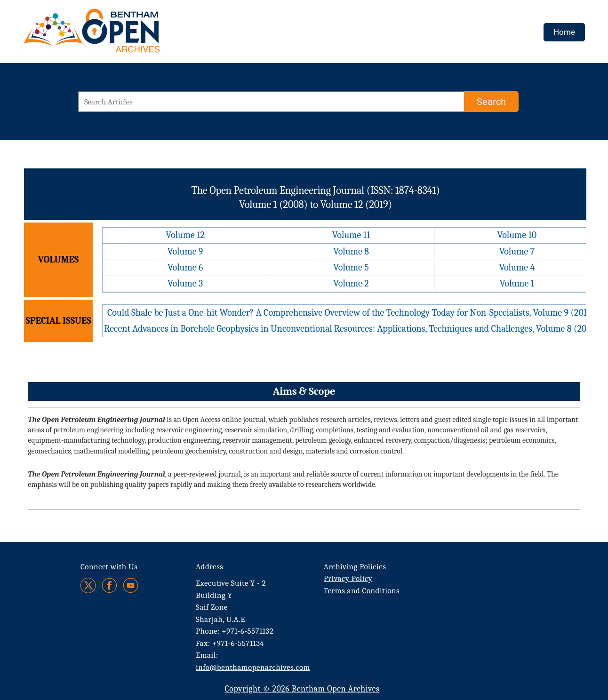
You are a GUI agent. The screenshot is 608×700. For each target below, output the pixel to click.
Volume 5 (351, 267)
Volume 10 (517, 235)
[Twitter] (89, 585)
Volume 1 (517, 283)
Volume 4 (517, 267)
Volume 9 (185, 251)
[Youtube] (131, 585)
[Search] (491, 102)
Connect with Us (109, 567)
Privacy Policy (348, 578)
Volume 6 (185, 267)
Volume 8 (351, 251)
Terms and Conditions (362, 591)
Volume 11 (351, 235)
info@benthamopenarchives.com (253, 667)
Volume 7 (517, 251)
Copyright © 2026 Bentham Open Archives (302, 689)
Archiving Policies (355, 567)
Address (210, 567)
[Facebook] (109, 585)
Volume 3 (185, 283)
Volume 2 (351, 283)
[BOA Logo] (119, 35)
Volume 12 (185, 235)
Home (564, 32)
